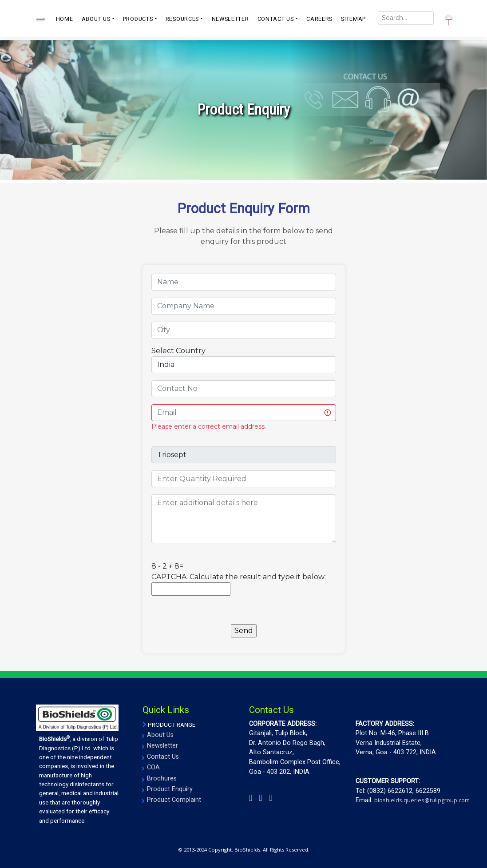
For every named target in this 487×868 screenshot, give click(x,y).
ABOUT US (96, 19)
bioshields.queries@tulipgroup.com (422, 800)
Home (65, 19)
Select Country (178, 351)
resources (182, 19)
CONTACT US (276, 19)
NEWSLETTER (230, 19)
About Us (160, 735)
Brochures (162, 778)
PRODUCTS (138, 19)
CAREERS (319, 19)
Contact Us (163, 757)
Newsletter (162, 746)
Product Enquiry (170, 789)
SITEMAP (353, 19)
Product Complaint (174, 800)
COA (153, 767)
